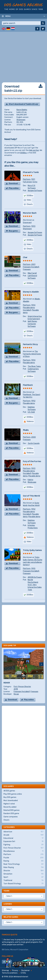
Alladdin (26, 301)
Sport (23, 877)
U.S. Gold (31, 412)
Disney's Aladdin (31, 292)
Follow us (8, 956)
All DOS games (9, 791)
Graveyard (27, 223)
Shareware (21, 120)
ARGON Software (35, 577)
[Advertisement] (23, 55)
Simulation (23, 874)
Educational (23, 838)
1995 (33, 569)
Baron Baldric (22, 110)
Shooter (23, 871)
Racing (23, 861)
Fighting (23, 845)
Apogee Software (35, 191)
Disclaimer (26, 970)
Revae (16, 694)
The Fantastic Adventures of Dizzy (32, 354)
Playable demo (29, 363)
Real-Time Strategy (23, 864)
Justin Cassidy (34, 443)
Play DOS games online (13, 794)
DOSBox (23, 153)
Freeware (27, 269)
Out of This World (31, 496)
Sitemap (5, 970)
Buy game (13, 231)
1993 (33, 226)
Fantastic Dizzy (30, 344)
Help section (34, 150)
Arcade (23, 835)
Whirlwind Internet (21, 977)
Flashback (28, 385)
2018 (16, 689)
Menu (8, 16)
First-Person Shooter (22, 687)
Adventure (23, 832)
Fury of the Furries (32, 461)
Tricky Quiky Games (32, 550)
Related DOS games (12, 810)
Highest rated (9, 804)
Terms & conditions (10, 973)
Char (25, 257)
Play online (14, 188)
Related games (11, 917)
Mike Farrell (32, 273)
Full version (27, 182)
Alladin (37, 299)
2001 (33, 264)
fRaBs (26, 430)
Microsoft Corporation (19, 950)
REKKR (7, 683)
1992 (33, 401)
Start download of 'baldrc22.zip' (23, 104)
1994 (33, 305)
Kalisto (30, 480)
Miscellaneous (23, 851)
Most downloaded (11, 801)
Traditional (23, 880)
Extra (35, 182)
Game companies (11, 817)
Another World (34, 505)
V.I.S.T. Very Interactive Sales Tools (35, 587)
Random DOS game (11, 813)
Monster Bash (30, 213)
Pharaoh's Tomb (31, 172)
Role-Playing (23, 867)
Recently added (10, 807)
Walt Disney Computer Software (32, 324)
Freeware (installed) (31, 267)
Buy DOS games (10, 797)
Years (6, 891)
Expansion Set (23, 841)
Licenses (8, 904)
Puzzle (23, 858)
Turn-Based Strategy (23, 884)
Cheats (6, 820)
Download (13, 183)
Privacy (15, 970)
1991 (33, 179)
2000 (33, 437)
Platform (27, 179)
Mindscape (32, 482)
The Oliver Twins (34, 366)
